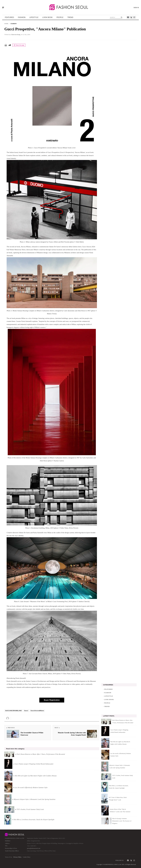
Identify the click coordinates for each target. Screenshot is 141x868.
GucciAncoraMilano (37, 711)
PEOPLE (60, 17)
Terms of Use (8, 857)
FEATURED (9, 17)
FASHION (22, 17)
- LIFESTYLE (108, 696)
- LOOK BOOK (108, 700)
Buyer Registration (52, 700)
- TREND (106, 706)
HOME (6, 24)
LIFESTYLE (34, 17)
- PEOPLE (107, 703)
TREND (70, 17)
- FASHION (107, 693)
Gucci (26, 711)
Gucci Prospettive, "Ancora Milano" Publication (45, 29)
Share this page (19, 45)
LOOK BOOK (47, 17)
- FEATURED (108, 689)
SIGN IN (136, 8)
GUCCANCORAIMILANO (13, 711)
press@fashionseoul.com (34, 848)
